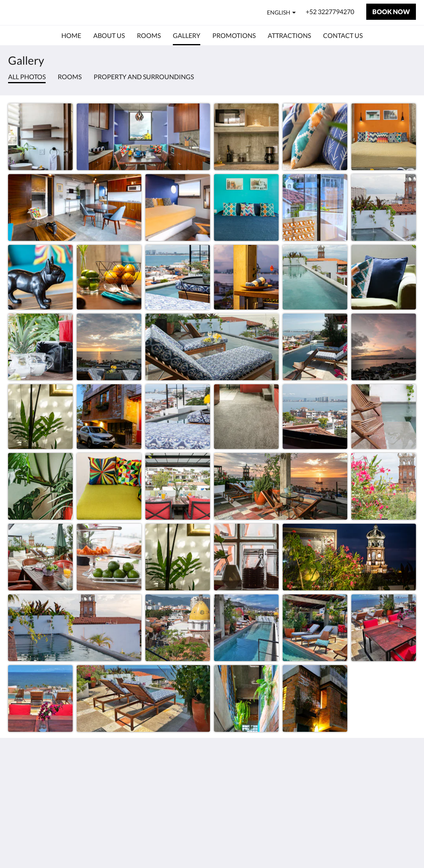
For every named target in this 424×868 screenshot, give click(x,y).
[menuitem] (71, 36)
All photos (27, 77)
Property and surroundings (144, 77)
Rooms (70, 77)
